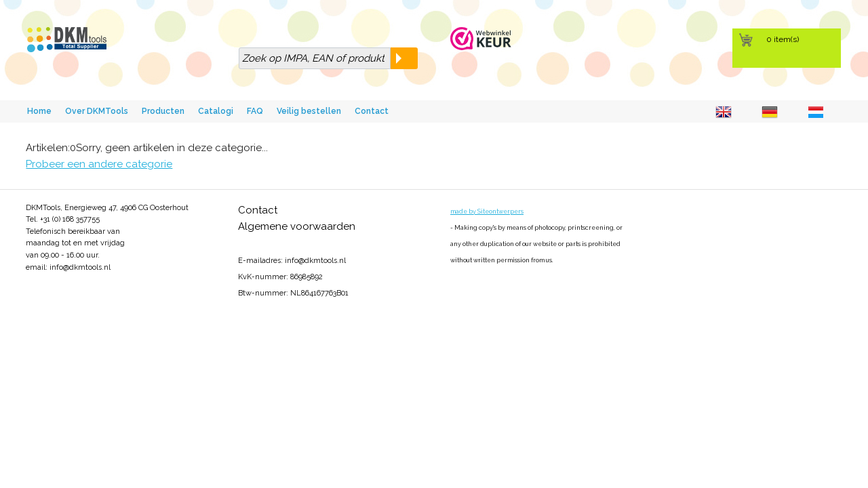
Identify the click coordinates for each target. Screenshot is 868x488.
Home (39, 111)
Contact (372, 111)
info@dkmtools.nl (80, 267)
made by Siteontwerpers (487, 211)
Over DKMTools (97, 111)
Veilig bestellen (309, 111)
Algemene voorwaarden (297, 226)
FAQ (255, 111)
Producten (163, 111)
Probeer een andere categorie (99, 164)
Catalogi (216, 111)
